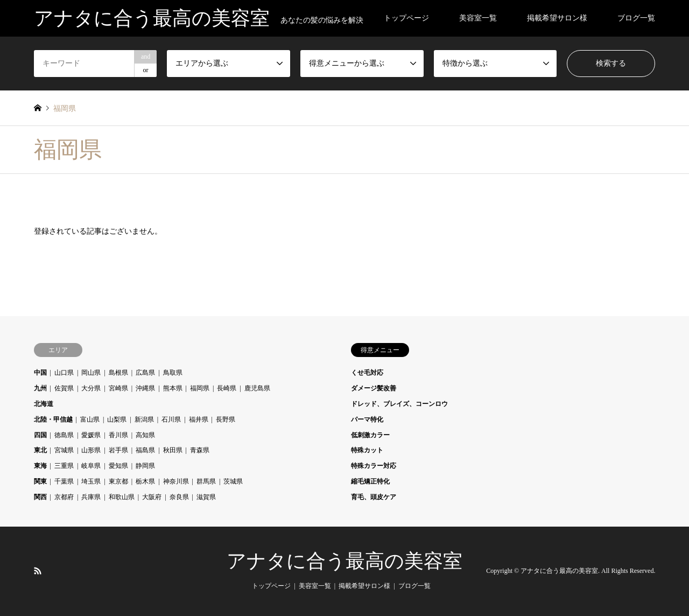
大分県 (91, 388)
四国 (40, 435)
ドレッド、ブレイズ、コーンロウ (399, 404)
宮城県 (64, 450)
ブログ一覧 (636, 18)
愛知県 (118, 466)
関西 (40, 497)
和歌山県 (122, 497)
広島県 (145, 373)
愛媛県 (91, 435)
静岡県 (145, 466)
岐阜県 (91, 466)
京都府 (64, 497)
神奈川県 (176, 481)
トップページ (406, 18)
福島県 (145, 450)
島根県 (118, 373)
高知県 (145, 435)
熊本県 (173, 388)
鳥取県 (173, 373)
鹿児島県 (257, 388)
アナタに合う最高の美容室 (344, 561)
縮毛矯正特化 (370, 481)
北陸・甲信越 (53, 419)
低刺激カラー (370, 435)
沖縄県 (145, 388)
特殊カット (367, 450)
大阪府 (152, 497)
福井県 (199, 419)
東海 (40, 466)
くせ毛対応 (367, 373)
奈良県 (179, 497)
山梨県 (117, 419)
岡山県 (91, 373)
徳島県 (64, 435)
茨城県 (233, 481)
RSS (38, 570)
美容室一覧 (478, 18)
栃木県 (145, 481)
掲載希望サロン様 (557, 18)
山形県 (91, 450)
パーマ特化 (367, 419)
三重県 (64, 466)
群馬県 (206, 481)
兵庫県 (91, 497)
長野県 (226, 419)
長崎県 (227, 388)
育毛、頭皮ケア (374, 497)
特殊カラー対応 (374, 466)
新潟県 (144, 419)
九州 (40, 388)
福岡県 (200, 388)
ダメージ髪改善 (374, 388)
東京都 (118, 481)
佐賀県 (64, 388)
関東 (40, 481)
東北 (40, 450)
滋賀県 (206, 497)
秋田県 (173, 450)
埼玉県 (91, 481)
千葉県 (64, 481)
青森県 (200, 450)
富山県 (90, 419)
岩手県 (118, 450)
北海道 (44, 404)
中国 (40, 373)
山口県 (64, 373)
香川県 (118, 435)
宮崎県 (118, 388)
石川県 (171, 419)
